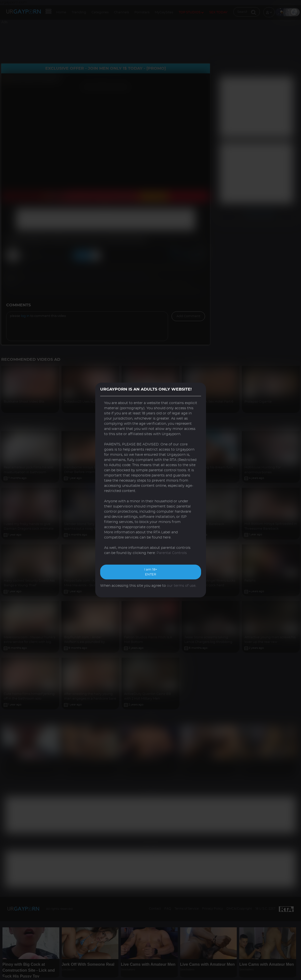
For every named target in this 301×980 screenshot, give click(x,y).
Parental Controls (172, 553)
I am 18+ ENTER (151, 572)
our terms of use (181, 586)
